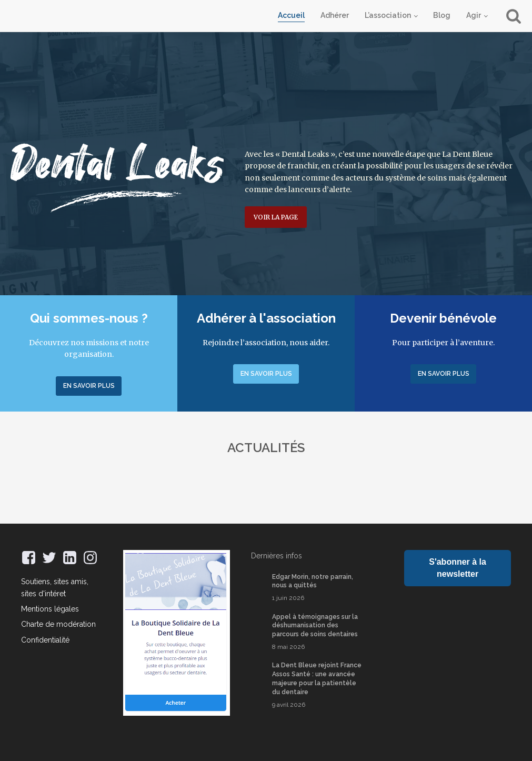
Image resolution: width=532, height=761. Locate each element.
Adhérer (335, 15)
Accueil (291, 15)
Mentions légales (50, 609)
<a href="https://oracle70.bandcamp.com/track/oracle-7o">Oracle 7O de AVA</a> (458, 608)
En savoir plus (89, 386)
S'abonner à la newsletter (458, 568)
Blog (442, 15)
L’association (388, 15)
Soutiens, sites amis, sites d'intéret (55, 587)
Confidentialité (45, 640)
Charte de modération (58, 624)
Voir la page (276, 217)
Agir (474, 15)
